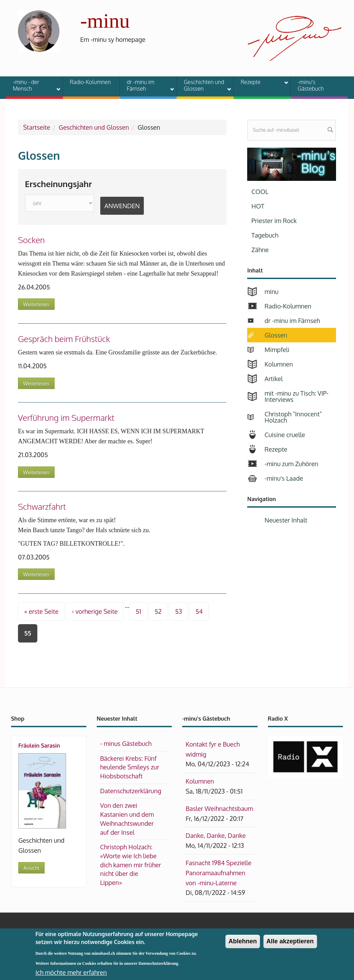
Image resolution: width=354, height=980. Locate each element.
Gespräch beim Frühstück (64, 339)
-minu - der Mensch (32, 85)
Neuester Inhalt (286, 520)
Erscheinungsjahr (58, 184)
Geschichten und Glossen (203, 85)
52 (158, 611)
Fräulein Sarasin (39, 746)
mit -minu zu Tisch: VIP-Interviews (296, 396)
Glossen (276, 335)
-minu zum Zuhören (291, 464)
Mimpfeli (277, 350)
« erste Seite (41, 611)
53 (178, 611)
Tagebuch (265, 235)
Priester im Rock (274, 221)
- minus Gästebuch (126, 743)
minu (271, 292)
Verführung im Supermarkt (66, 418)
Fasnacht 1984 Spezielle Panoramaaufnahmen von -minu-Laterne (218, 873)
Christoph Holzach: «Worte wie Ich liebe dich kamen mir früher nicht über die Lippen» (131, 865)
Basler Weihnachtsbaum (219, 808)
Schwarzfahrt (42, 506)
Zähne (260, 250)
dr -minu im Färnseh (146, 85)
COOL (260, 192)
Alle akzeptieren (290, 946)
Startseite (37, 127)
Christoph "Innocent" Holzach (293, 417)
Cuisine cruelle (285, 435)
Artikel (273, 379)
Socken (31, 240)
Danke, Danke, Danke (216, 835)
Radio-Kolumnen (90, 82)
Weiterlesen (36, 304)
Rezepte (260, 83)
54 (199, 611)
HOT (258, 206)
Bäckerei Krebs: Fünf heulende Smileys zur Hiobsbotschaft (130, 767)
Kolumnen (279, 364)
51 (138, 611)
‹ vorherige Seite (95, 611)
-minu (105, 21)
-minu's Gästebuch (311, 85)
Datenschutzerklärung (131, 791)
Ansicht (31, 868)
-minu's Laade (284, 478)
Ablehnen (243, 946)
